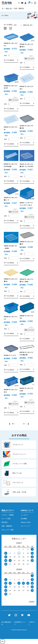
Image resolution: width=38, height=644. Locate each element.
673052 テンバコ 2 (10, 355)
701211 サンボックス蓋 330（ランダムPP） (27, 165)
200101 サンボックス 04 (11, 128)
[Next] (26, 424)
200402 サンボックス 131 (26, 317)
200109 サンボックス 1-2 (11, 318)
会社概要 (24, 519)
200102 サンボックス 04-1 (26, 88)
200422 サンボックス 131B (26, 389)
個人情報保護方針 (6, 623)
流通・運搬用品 (7, 526)
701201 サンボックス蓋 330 (26, 127)
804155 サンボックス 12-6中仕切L (11, 165)
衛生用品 (5, 522)
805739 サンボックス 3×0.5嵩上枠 (26, 354)
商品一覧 (9, 8)
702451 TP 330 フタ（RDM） (10, 247)
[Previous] (12, 424)
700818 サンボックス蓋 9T (26, 243)
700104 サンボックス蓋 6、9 (11, 199)
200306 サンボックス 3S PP (11, 87)
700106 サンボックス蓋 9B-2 (26, 45)
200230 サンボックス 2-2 (11, 44)
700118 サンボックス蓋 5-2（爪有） (26, 280)
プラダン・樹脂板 (8, 515)
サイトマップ (25, 526)
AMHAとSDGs (26, 522)
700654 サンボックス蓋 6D (11, 280)
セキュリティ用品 (8, 530)
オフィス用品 (6, 519)
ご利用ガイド (32, 623)
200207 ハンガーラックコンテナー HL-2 (26, 204)
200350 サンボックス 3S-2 (11, 391)
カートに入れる (9, 60)
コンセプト (25, 515)
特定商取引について (20, 623)
